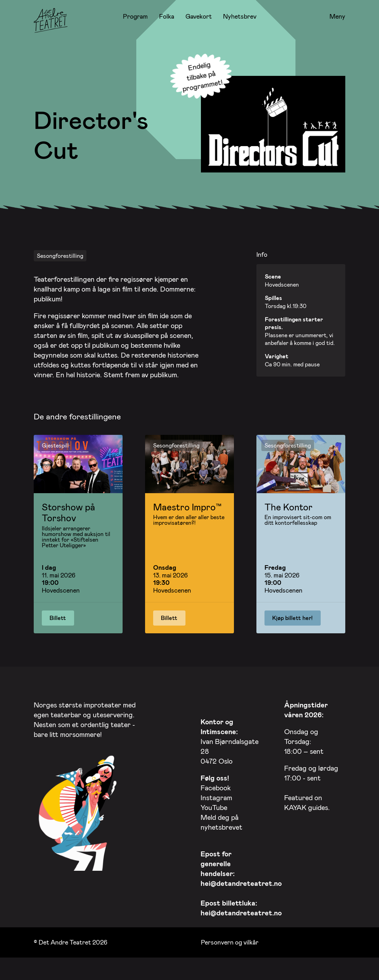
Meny (337, 17)
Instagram (216, 795)
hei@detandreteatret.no (241, 881)
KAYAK (295, 805)
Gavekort (199, 16)
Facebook (216, 785)
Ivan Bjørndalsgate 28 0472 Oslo (230, 739)
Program (135, 16)
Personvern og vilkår (230, 940)
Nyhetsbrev (240, 16)
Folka (167, 16)
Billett (58, 616)
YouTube (214, 805)
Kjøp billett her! (292, 616)
